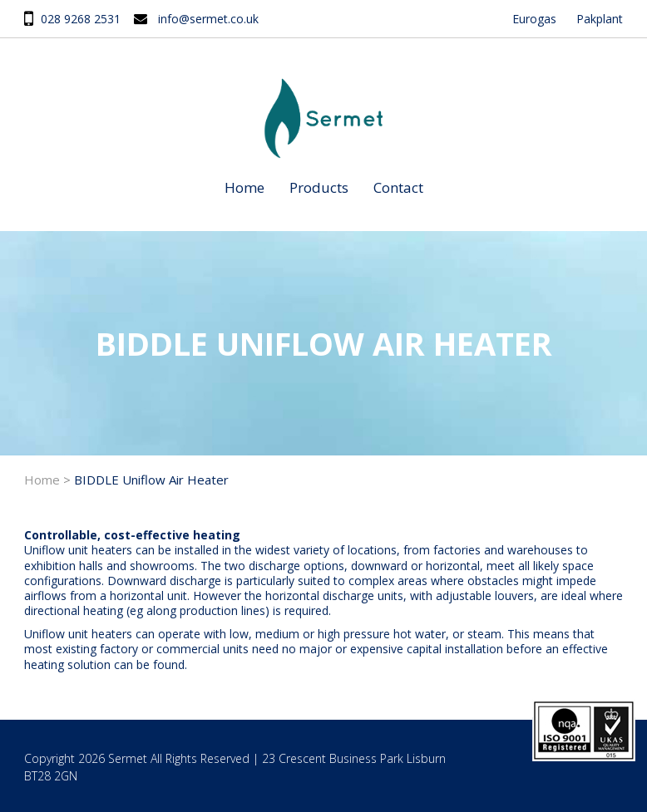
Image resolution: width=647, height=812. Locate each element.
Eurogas (534, 19)
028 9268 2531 (81, 19)
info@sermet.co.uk (208, 19)
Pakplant (600, 19)
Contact (398, 187)
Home (244, 187)
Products (319, 187)
